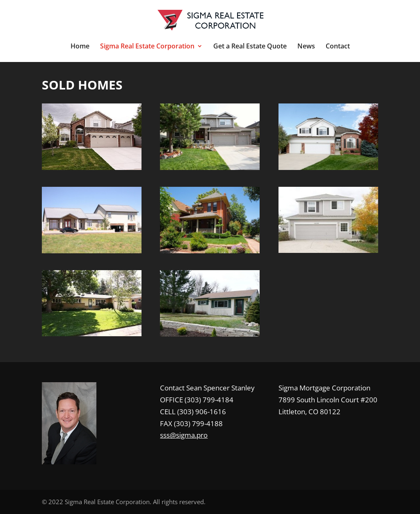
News (306, 47)
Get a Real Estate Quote (250, 47)
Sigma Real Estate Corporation (147, 47)
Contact (338, 47)
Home (80, 47)
